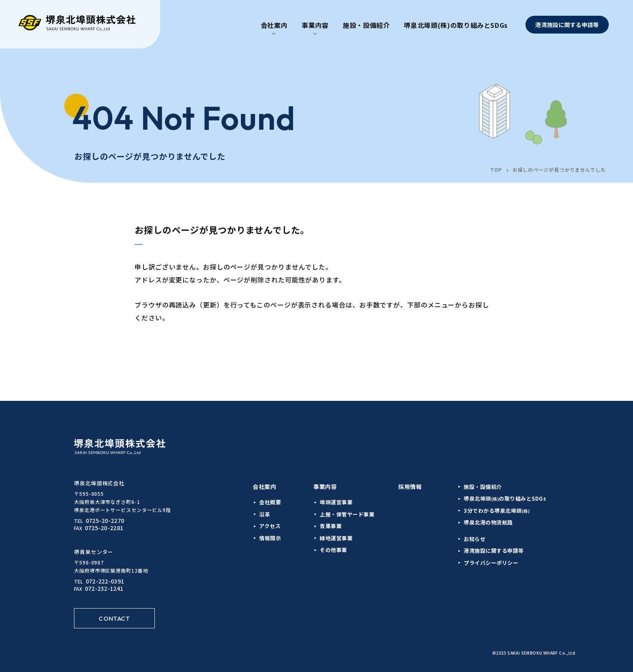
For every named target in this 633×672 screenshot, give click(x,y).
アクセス (270, 526)
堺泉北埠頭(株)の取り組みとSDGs (456, 25)
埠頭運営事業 (336, 502)
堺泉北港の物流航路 (488, 522)
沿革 (265, 514)
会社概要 (270, 502)
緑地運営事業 (336, 538)
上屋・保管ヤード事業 (347, 514)
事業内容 (315, 25)
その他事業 (333, 550)
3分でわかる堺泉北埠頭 (497, 511)
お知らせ (475, 539)
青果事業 (331, 526)
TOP (496, 170)
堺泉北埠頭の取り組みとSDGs (505, 498)
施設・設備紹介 (366, 25)
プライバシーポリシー (491, 563)
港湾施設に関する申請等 (567, 25)
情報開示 (270, 538)
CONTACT (114, 618)
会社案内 (274, 25)
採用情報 (410, 487)
